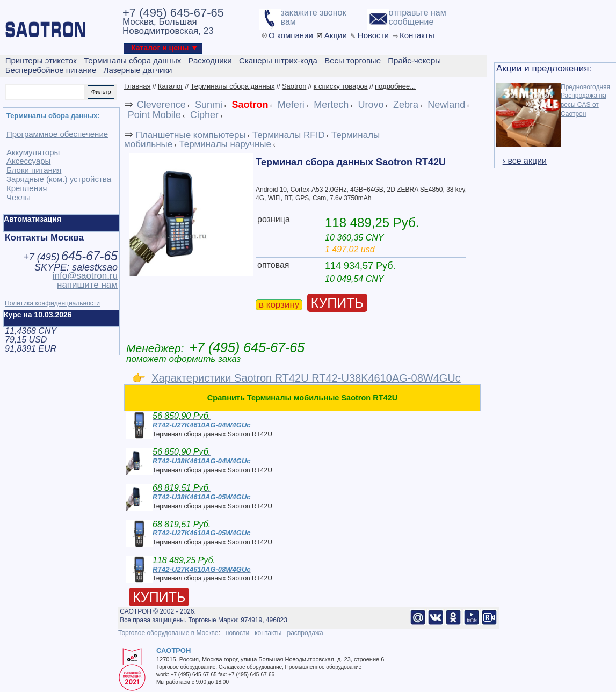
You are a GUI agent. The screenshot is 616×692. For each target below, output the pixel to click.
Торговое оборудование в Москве (168, 633)
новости (237, 633)
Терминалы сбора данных (232, 86)
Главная (137, 86)
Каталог (171, 86)
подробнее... (395, 86)
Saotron (294, 86)
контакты (268, 633)
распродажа (305, 633)
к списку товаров (341, 86)
